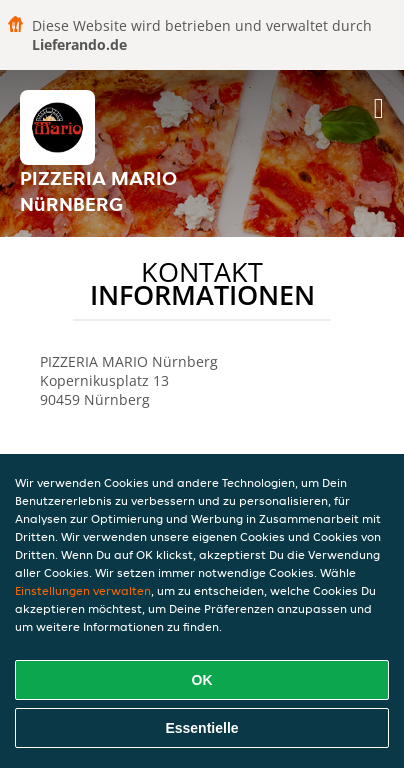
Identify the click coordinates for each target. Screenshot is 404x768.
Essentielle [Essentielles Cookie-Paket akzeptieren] (201, 728)
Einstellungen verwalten (83, 590)
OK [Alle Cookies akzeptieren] (202, 680)
